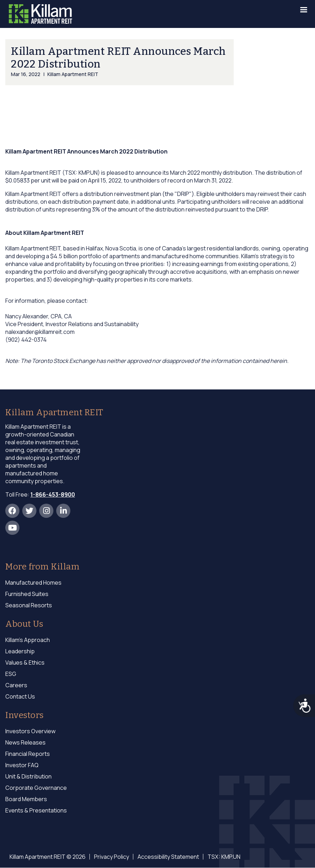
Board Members (26, 799)
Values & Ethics (25, 662)
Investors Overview (30, 731)
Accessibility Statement (168, 857)
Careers (16, 685)
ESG (11, 674)
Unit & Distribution (28, 776)
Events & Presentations (36, 810)
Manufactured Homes (33, 583)
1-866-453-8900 (53, 494)
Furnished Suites (27, 594)
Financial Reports (28, 754)
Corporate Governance (36, 788)
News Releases (25, 742)
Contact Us (20, 696)
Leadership (20, 651)
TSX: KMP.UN (224, 857)
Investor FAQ (22, 765)
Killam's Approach (28, 640)
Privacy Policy (112, 857)
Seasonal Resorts (29, 605)
